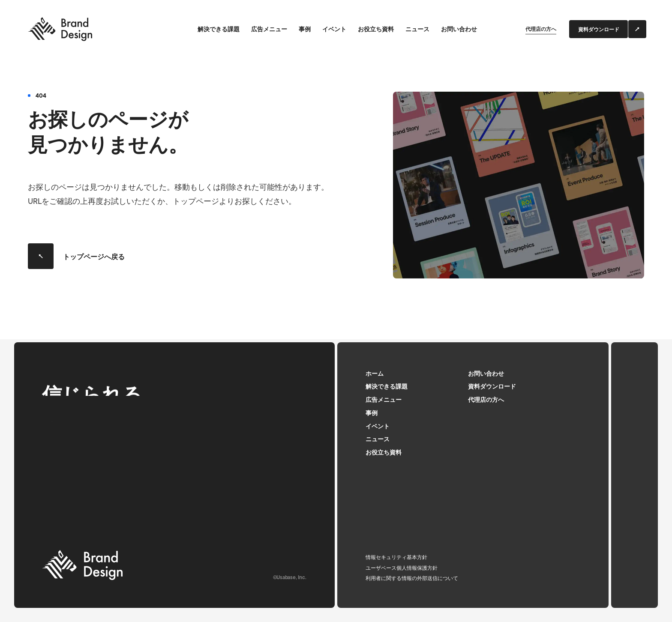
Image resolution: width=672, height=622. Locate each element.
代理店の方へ (541, 30)
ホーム (375, 374)
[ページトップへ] (634, 475)
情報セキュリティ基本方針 (396, 558)
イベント (334, 30)
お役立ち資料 (376, 30)
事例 (305, 30)
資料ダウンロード (492, 387)
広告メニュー (269, 30)
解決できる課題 (219, 30)
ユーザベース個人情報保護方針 (402, 568)
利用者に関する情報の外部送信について (412, 579)
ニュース (417, 30)
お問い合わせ (459, 30)
